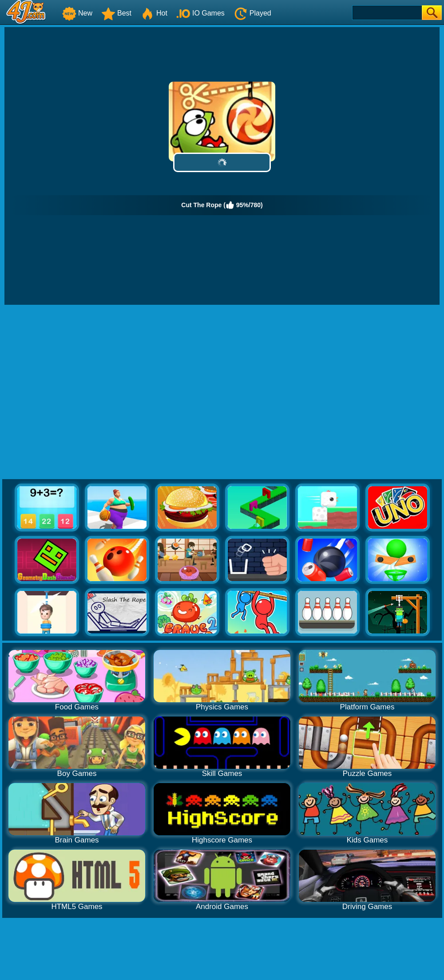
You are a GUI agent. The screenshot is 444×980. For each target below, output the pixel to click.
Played (252, 13)
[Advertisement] (83, 392)
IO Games (200, 13)
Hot (154, 13)
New (77, 13)
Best (116, 13)
